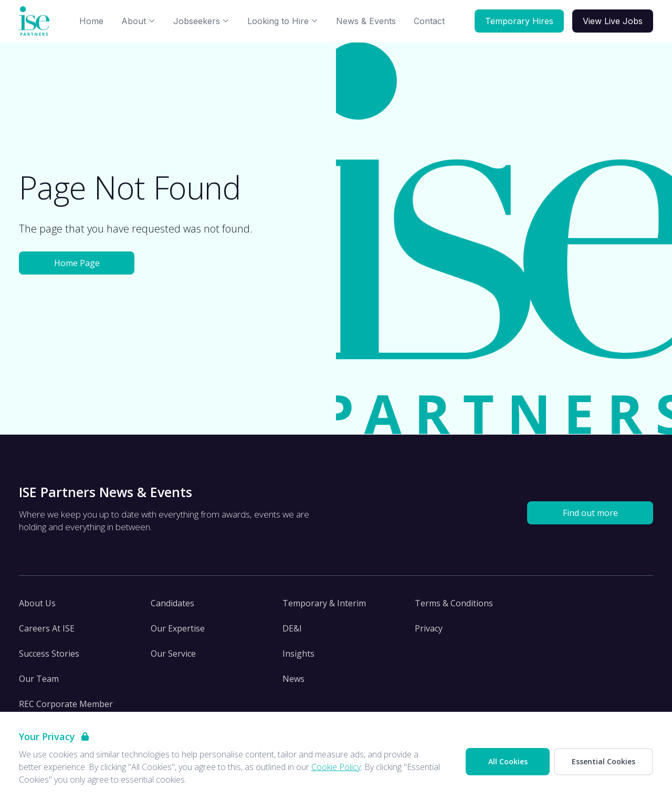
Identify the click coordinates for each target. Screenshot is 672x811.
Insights (298, 654)
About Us (37, 603)
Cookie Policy (336, 767)
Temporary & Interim (324, 603)
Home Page (77, 263)
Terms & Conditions (454, 603)
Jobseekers (201, 21)
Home (91, 21)
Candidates (172, 603)
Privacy (429, 628)
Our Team (39, 679)
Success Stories (49, 654)
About (138, 21)
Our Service (173, 654)
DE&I (292, 628)
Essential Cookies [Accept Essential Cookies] (603, 761)
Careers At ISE (47, 628)
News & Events (366, 21)
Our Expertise (178, 628)
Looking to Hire (283, 21)
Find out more (590, 513)
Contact (429, 21)
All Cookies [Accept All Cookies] (508, 761)
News (293, 679)
